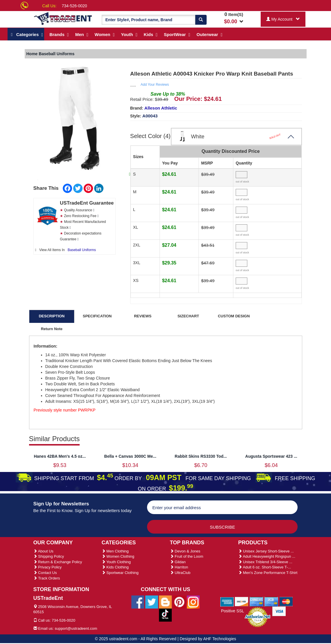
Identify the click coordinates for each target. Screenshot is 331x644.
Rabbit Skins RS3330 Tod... (201, 456)
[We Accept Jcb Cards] (271, 601)
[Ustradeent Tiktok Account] (165, 615)
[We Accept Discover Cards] (242, 601)
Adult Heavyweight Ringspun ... (267, 556)
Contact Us (45, 573)
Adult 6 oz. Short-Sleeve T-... (265, 567)
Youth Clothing (116, 562)
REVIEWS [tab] (143, 316)
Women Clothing (118, 556)
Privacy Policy (48, 567)
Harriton (179, 567)
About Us (43, 551)
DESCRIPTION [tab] (52, 316)
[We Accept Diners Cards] (256, 601)
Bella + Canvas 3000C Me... (130, 456)
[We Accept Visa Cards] (279, 611)
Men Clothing (115, 551)
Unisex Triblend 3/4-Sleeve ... (265, 562)
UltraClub (180, 573)
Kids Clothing (115, 567)
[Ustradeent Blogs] (165, 602)
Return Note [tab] (52, 329)
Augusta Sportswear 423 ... (271, 456)
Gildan (178, 562)
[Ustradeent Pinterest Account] (179, 602)
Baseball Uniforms (82, 250)
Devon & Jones (185, 551)
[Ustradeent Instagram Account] (193, 602)
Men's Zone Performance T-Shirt (268, 573)
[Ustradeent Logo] (63, 18)
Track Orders (47, 578)
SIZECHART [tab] (188, 316)
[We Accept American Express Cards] (227, 601)
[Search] (201, 20)
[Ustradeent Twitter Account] (152, 602)
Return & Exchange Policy (58, 562)
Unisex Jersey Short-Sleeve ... (266, 551)
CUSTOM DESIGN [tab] (234, 316)
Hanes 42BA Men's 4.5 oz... (60, 456)
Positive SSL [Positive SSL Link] (232, 611)
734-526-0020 (74, 6)
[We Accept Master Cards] (286, 601)
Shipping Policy (49, 556)
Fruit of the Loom (187, 556)
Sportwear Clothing (120, 573)
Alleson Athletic (161, 108)
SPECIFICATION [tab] (97, 316)
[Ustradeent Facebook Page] (138, 602)
